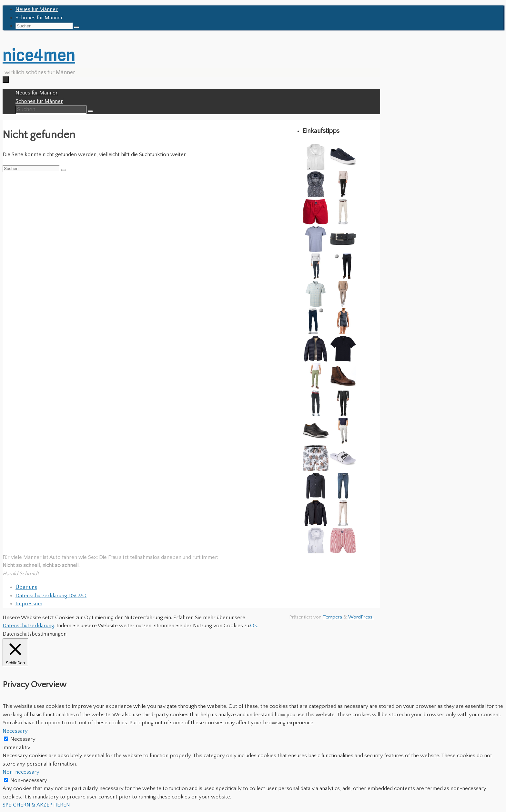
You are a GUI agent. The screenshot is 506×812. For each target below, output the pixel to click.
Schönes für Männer (39, 18)
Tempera (332, 617)
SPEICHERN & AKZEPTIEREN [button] (36, 805)
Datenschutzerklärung (28, 626)
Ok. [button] (254, 626)
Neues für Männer (37, 9)
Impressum (29, 604)
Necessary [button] (15, 731)
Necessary (23, 739)
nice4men (39, 55)
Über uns (26, 587)
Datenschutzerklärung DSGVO (51, 596)
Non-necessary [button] (21, 772)
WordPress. (361, 617)
